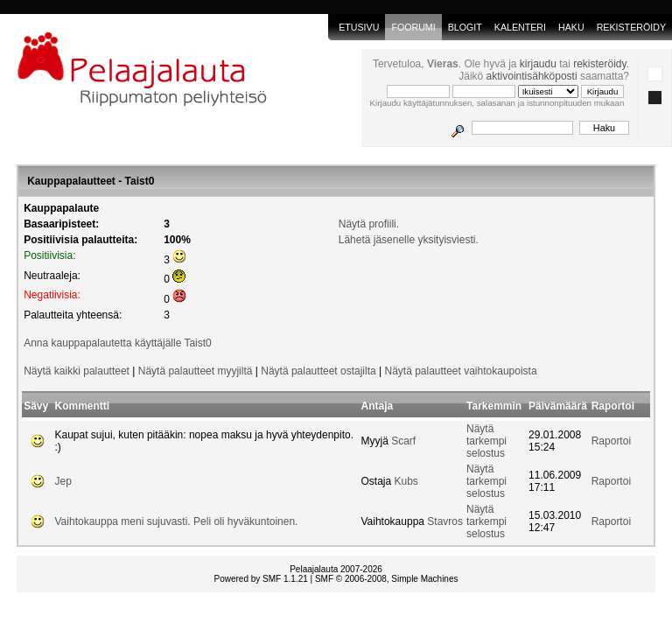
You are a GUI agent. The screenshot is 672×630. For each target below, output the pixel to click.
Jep (63, 481)
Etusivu (359, 27)
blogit (465, 27)
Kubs (406, 481)
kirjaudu (538, 64)
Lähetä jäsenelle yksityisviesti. (409, 240)
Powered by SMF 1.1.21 (261, 579)
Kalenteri (520, 27)
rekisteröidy (599, 64)
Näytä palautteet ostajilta (318, 371)
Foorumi (413, 27)
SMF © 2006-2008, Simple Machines (387, 579)
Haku (571, 27)
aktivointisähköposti (532, 76)
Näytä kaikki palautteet (77, 371)
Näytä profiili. (369, 224)
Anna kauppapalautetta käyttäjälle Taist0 (118, 343)
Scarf (403, 441)
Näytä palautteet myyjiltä (196, 371)
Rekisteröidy (631, 27)
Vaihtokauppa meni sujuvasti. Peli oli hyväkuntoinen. (177, 521)
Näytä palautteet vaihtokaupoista (460, 371)
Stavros (445, 521)
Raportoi (611, 441)
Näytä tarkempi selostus (486, 441)
